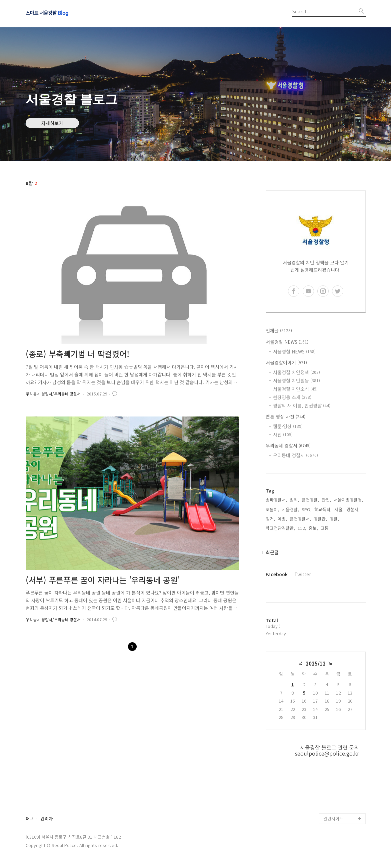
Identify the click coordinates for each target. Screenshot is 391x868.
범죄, (294, 500)
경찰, (334, 519)
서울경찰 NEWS (287, 342)
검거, (270, 519)
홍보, (313, 528)
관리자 (47, 819)
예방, (282, 519)
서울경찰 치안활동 (296, 380)
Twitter (303, 574)
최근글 (272, 552)
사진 (283, 435)
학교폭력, (323, 509)
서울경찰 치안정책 (296, 372)
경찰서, (353, 509)
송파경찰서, (276, 500)
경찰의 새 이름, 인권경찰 (302, 405)
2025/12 (316, 663)
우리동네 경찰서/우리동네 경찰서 (53, 394)
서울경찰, (290, 509)
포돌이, (272, 509)
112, (302, 528)
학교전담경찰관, (280, 528)
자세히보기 (52, 123)
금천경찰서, (300, 519)
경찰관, (320, 519)
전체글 (279, 330)
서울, (339, 509)
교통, (325, 528)
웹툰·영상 (288, 426)
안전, (326, 500)
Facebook (277, 574)
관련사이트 (333, 818)
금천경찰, (310, 500)
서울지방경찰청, (348, 500)
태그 (30, 819)
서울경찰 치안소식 (295, 389)
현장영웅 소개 (292, 397)
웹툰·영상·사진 (285, 416)
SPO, (307, 509)
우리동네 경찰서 (288, 446)
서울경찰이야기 (286, 362)
